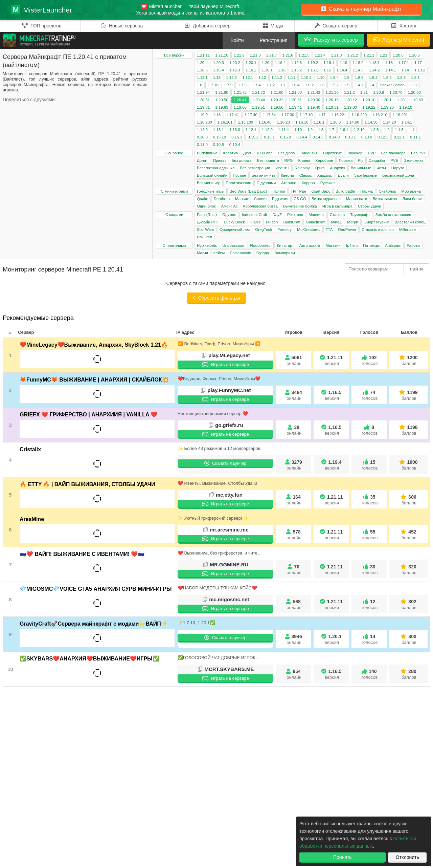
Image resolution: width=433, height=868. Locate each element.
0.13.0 (367, 137)
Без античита (264, 175)
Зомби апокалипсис (393, 215)
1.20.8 (379, 92)
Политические (238, 183)
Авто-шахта (310, 245)
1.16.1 (267, 70)
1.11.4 (283, 130)
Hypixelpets (207, 245)
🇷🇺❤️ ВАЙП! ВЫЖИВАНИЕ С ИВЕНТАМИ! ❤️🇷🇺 (82, 554)
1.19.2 (313, 63)
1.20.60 (414, 92)
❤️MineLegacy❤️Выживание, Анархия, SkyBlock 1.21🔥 (94, 345)
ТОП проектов (41, 26)
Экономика (414, 160)
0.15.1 (269, 137)
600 (409, 500)
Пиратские (333, 153)
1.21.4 (320, 55)
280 (409, 674)
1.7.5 (242, 85)
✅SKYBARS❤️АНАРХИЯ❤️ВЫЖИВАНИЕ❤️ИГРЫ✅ (89, 659)
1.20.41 (240, 100)
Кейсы (219, 253)
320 (409, 570)
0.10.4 (235, 145)
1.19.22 (369, 107)
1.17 (418, 63)
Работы (413, 245)
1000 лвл (265, 153)
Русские (328, 183)
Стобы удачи (370, 206)
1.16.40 (265, 122)
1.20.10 (369, 100)
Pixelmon (295, 215)
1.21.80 (222, 92)
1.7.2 (271, 85)
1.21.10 (222, 55)
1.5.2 (334, 85)
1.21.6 (288, 55)
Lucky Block (235, 222)
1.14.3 (358, 70)
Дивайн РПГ (208, 222)
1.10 (321, 78)
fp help (352, 245)
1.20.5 (414, 55)
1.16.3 (235, 70)
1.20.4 (202, 63)
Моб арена (411, 191)
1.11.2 (277, 78)
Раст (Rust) (207, 215)
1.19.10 (406, 107)
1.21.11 (203, 55)
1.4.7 (359, 85)
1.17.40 (251, 115)
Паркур (367, 191)
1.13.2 (420, 70)
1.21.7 (272, 55)
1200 (409, 360)
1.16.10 (302, 122)
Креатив (230, 153)
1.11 (292, 78)
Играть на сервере (225, 364)
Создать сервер (336, 26)
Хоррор (308, 183)
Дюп (247, 153)
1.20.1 (251, 63)
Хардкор (325, 175)
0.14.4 (302, 137)
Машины (316, 215)
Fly (360, 160)
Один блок (206, 206)
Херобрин (324, 160)
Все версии (174, 55)
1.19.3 (296, 63)
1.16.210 (380, 115)
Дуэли (343, 175)
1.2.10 (359, 130)
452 (409, 535)
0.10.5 (219, 145)
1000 (409, 465)
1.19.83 (416, 100)
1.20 (266, 63)
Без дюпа (287, 153)
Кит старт (285, 245)
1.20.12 (350, 100)
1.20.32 (277, 100)
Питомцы (371, 245)
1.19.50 (277, 107)
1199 (409, 395)
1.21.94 (203, 92)
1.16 (282, 70)
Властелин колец (410, 222)
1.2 (387, 130)
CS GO (300, 199)
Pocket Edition (392, 85)
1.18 (389, 63)
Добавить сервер (208, 26)
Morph (353, 222)
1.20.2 (235, 63)
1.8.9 (359, 78)
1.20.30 (314, 100)
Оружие (229, 215)
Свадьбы (377, 160)
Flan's (255, 222)
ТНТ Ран (298, 191)
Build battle (345, 191)
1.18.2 (358, 63)
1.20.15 (332, 100)
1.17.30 (288, 115)
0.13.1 (350, 137)
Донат (202, 160)
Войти (237, 40)
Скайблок (387, 191)
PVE (394, 160)
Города (263, 253)
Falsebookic (240, 253)
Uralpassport (233, 245)
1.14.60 (352, 122)
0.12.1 (399, 137)
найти (416, 269)
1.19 (343, 63)
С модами (174, 215)
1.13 (217, 78)
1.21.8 (255, 55)
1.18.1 (374, 63)
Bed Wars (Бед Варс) (248, 191)
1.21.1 (369, 55)
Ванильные (361, 168)
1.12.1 (248, 78)
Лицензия (309, 153)
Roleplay (302, 168)
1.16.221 (339, 115)
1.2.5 (374, 130)
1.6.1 (344, 130)
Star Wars (206, 230)
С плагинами (174, 245)
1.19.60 (240, 107)
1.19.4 (280, 63)
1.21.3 (337, 55)
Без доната (241, 160)
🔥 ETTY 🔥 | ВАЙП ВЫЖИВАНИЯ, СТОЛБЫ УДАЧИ (87, 484)
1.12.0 (267, 130)
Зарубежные (366, 175)
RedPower (347, 230)
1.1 (412, 130)
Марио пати (357, 199)
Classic (306, 175)
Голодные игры (211, 191)
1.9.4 (334, 78)
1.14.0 (202, 130)
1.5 (347, 85)
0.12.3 (383, 137)
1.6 (322, 85)
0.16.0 (202, 137)
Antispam (393, 245)
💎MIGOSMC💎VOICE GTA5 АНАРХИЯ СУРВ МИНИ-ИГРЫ (96, 589)
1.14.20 (389, 122)
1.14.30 (371, 122)
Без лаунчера (393, 153)
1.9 (347, 78)
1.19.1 (329, 63)
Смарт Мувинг (377, 222)
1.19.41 (295, 107)
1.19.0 (202, 115)
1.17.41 (232, 115)
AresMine (32, 519)
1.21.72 (258, 92)
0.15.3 (237, 137)
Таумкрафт (360, 215)
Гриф (320, 168)
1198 (409, 430)
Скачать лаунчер (225, 463)
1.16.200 (204, 122)
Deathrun (222, 199)
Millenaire (407, 230)
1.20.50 (222, 100)
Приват (220, 160)
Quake (203, 199)
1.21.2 (353, 55)
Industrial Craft (255, 215)
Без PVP (419, 153)
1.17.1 (404, 63)
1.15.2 (296, 70)
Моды (273, 26)
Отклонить (407, 857)
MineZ (336, 222)
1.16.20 (283, 122)
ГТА (329, 230)
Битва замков (385, 199)
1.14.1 (391, 70)
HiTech (272, 222)
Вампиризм (285, 253)
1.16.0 (335, 122)
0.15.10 (220, 137)
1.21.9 (239, 55)
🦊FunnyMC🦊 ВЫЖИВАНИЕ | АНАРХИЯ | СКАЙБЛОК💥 (94, 380)
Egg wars (280, 199)
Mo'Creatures (309, 230)
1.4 (371, 85)
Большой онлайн (212, 175)
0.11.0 (202, 145)
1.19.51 (258, 107)
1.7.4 (256, 85)
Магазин (333, 245)
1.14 (405, 70)
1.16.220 (359, 115)
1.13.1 (202, 78)
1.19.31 (332, 107)
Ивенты (282, 168)
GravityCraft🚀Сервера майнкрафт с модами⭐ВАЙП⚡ (94, 624)
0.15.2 (253, 137)
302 (409, 604)
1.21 (383, 55)
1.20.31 (295, 100)
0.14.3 (318, 137)
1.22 (414, 85)
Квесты (287, 175)
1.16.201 (400, 115)
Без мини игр (209, 183)
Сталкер (337, 215)
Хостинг (404, 26)
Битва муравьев (326, 199)
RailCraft (204, 237)
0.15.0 (286, 137)
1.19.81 (203, 107)
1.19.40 (314, 107)
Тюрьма (346, 160)
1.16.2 (251, 70)
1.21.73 (240, 92)
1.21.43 (314, 92)
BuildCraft (292, 222)
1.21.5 (304, 55)
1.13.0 (235, 130)
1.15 (327, 70)
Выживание (207, 153)
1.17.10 (306, 115)
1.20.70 (396, 92)
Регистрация (274, 40)
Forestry (284, 230)
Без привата (268, 160)
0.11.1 (415, 137)
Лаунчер (355, 153)
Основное (174, 153)
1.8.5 (387, 78)
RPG (289, 160)
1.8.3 (402, 78)
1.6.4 (295, 85)
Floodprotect (261, 245)
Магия (202, 253)
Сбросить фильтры (216, 298)
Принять (343, 857)
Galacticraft (316, 222)
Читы (381, 168)
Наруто (398, 168)
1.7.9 (228, 85)
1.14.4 (342, 70)
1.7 (283, 85)
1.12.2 (231, 78)
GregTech (264, 230)
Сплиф (260, 199)
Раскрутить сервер (331, 40)
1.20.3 (219, 63)
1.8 (200, 85)
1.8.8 (373, 78)
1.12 (262, 78)
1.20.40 (258, 100)
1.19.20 (387, 107)
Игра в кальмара (337, 206)
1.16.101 (225, 122)
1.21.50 (295, 92)
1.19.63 (222, 107)
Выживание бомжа (300, 206)
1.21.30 (332, 92)
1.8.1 (415, 78)
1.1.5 (399, 130)
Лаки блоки (412, 199)
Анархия (338, 168)
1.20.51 (203, 100)
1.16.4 (219, 70)
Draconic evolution (378, 230)
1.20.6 (398, 55)
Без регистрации (255, 168)
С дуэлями (266, 183)
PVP (372, 153)
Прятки (279, 191)
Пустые (240, 175)
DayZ (277, 215)
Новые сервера (121, 26)
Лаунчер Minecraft (398, 40)
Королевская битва (260, 206)
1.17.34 (269, 115)
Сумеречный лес (235, 230)
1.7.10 (213, 85)
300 (409, 639)
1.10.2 (306, 78)
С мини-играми (174, 191)
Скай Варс (321, 191)
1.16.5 (202, 70)
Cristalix (30, 449)
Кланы (304, 160)
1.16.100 (245, 122)
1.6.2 (310, 85)
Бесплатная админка (216, 168)
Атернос (289, 183)
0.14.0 (334, 137)
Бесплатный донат (399, 175)
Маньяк (242, 199)
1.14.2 (374, 70)
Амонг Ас (230, 206)
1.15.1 (313, 70)
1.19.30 (350, 107)
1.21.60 (277, 92)
